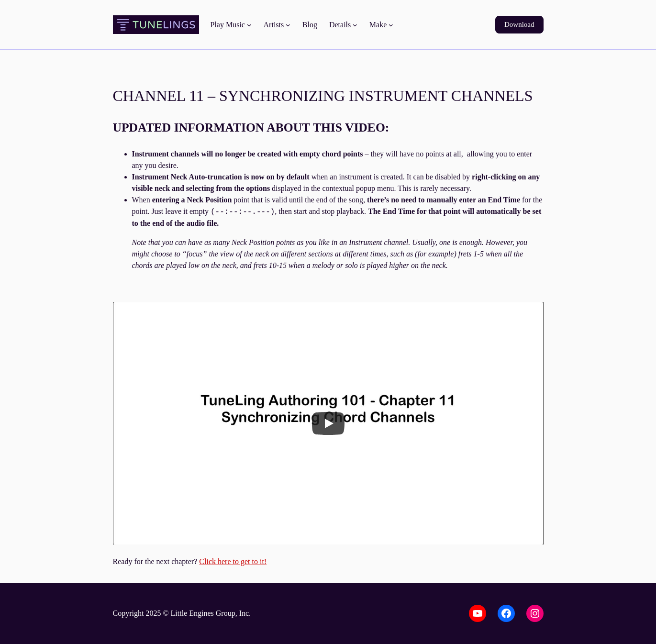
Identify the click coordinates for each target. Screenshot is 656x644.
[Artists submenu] (288, 25)
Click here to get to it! (233, 561)
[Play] (328, 423)
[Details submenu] (355, 25)
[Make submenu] (391, 25)
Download (519, 24)
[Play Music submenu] (249, 25)
